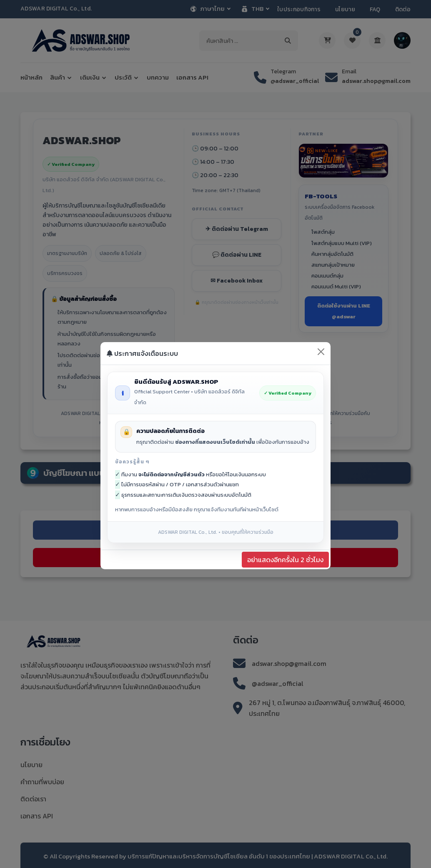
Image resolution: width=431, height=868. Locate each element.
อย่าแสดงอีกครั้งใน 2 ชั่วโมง (285, 560)
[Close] (321, 352)
